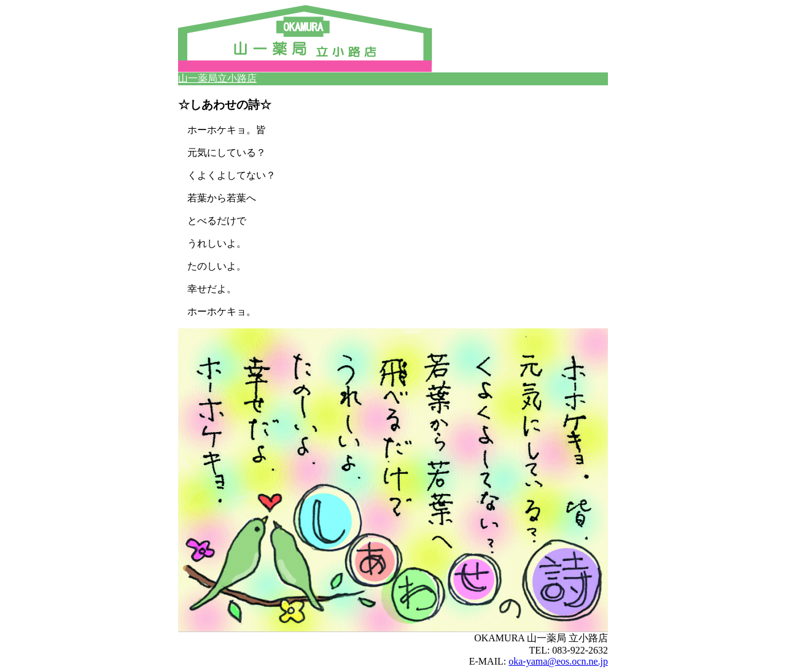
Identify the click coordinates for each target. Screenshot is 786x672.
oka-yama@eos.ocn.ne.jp (558, 661)
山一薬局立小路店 (217, 78)
